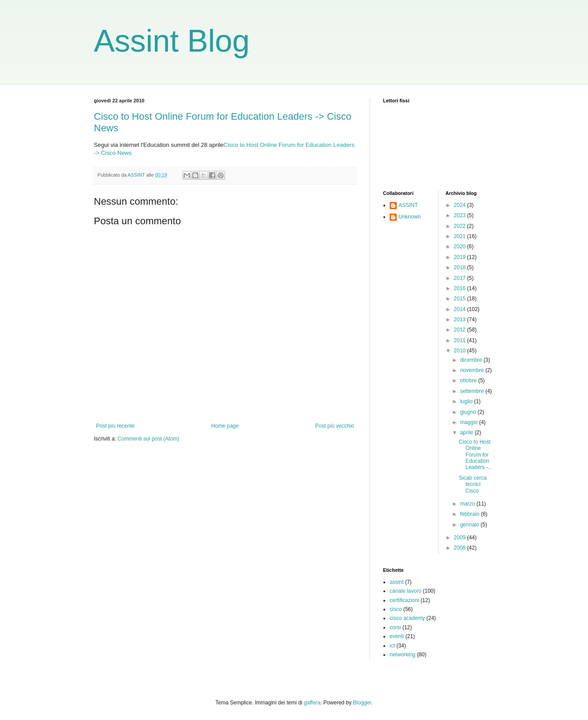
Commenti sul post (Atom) (148, 439)
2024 (460, 205)
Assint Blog (172, 41)
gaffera (312, 703)
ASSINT (408, 205)
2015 (460, 299)
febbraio (470, 514)
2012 (460, 330)
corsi (395, 627)
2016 (460, 288)
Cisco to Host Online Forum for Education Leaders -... (475, 455)
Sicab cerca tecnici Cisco (473, 484)
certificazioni (404, 600)
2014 (460, 309)
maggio (469, 422)
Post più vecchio (335, 426)
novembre (473, 370)
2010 (460, 351)
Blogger (362, 703)
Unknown (410, 217)
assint (397, 582)
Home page (225, 426)
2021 (460, 236)
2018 (460, 267)
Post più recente (115, 426)
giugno (469, 412)
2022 (460, 226)
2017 (460, 278)
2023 (460, 215)
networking (403, 655)
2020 (460, 247)
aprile (467, 433)
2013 (460, 320)
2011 (460, 340)
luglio (467, 401)
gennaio (470, 525)
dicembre (472, 360)
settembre (473, 391)
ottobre (469, 380)
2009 (460, 538)
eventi (397, 636)
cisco (396, 609)
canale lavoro (405, 591)
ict (392, 646)
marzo (468, 504)
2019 (460, 257)
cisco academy (407, 618)
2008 (460, 548)
